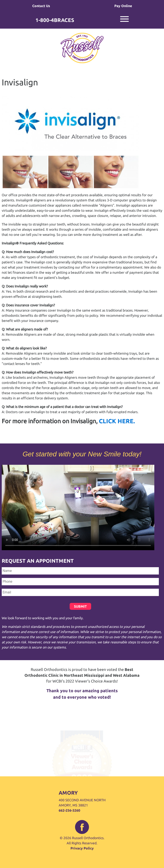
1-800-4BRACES (55, 20)
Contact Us (41, 6)
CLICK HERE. (117, 421)
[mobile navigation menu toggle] (124, 22)
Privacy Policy (82, 848)
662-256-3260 (69, 810)
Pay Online (123, 6)
